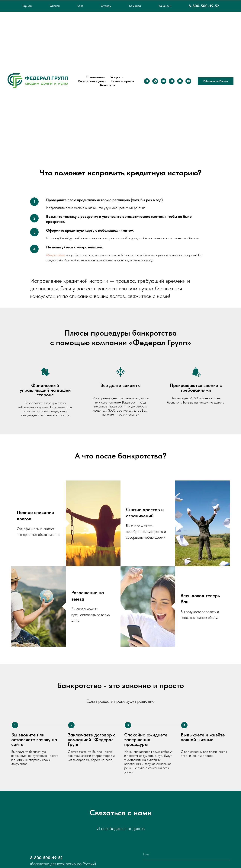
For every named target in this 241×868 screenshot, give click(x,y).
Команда (135, 6)
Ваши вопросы (123, 81)
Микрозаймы (56, 255)
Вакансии (165, 6)
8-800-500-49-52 (204, 6)
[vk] (163, 81)
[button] (216, 81)
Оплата (55, 6)
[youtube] (180, 81)
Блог (80, 6)
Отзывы (106, 6)
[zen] (188, 81)
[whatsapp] (155, 81)
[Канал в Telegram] (172, 81)
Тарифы (27, 6)
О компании (95, 77)
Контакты (107, 85)
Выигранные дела (92, 81)
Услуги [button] (116, 77)
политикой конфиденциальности (192, 847)
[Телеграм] (147, 81)
